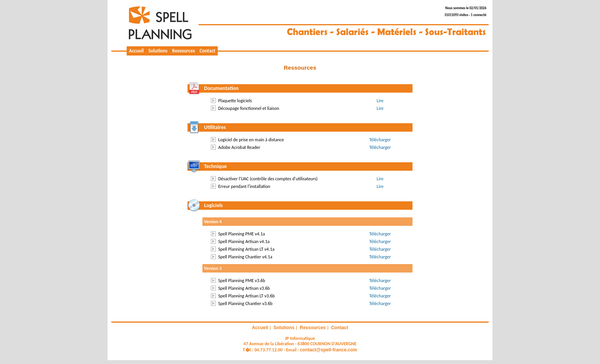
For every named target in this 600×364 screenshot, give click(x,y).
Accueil (136, 51)
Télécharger (380, 140)
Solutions (158, 51)
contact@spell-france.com (329, 350)
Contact (207, 51)
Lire (380, 101)
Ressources (184, 51)
